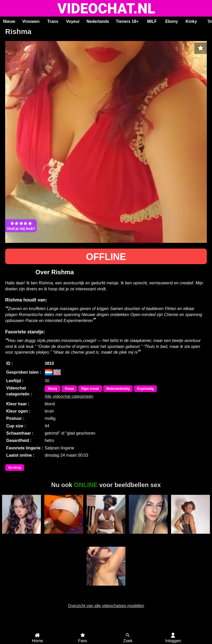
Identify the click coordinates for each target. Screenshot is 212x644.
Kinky (191, 21)
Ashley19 (106, 537)
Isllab (106, 588)
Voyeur (73, 21)
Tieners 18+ (127, 21)
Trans (53, 21)
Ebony (172, 21)
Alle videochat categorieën (69, 396)
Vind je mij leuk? (21, 226)
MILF (152, 21)
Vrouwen (31, 21)
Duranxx (190, 537)
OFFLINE (106, 257)
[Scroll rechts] (209, 22)
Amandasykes (22, 537)
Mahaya (148, 537)
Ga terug (15, 468)
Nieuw (9, 21)
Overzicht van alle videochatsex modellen (106, 606)
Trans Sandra (64, 537)
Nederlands (98, 21)
